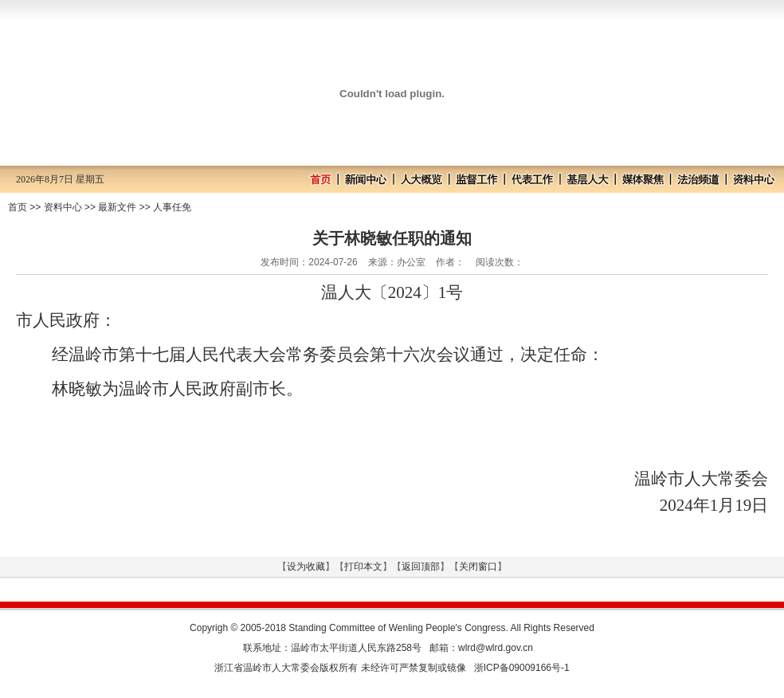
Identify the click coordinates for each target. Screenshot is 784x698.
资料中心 (63, 207)
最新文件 (117, 207)
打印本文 (363, 567)
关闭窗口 (478, 567)
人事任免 (172, 207)
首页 (18, 207)
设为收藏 (306, 567)
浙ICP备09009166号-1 (522, 668)
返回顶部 (421, 567)
